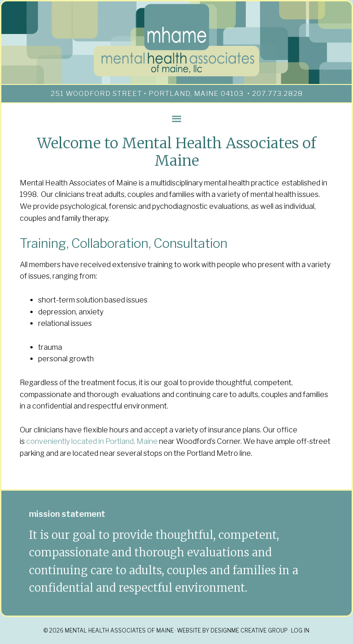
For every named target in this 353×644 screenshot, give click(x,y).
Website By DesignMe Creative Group (232, 630)
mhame (176, 40)
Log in (300, 630)
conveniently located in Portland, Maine (92, 441)
